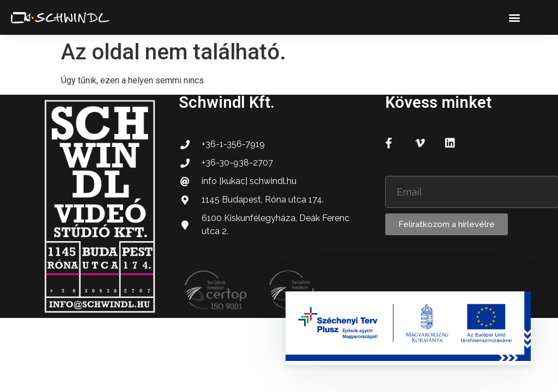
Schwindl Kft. (227, 102)
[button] (515, 18)
